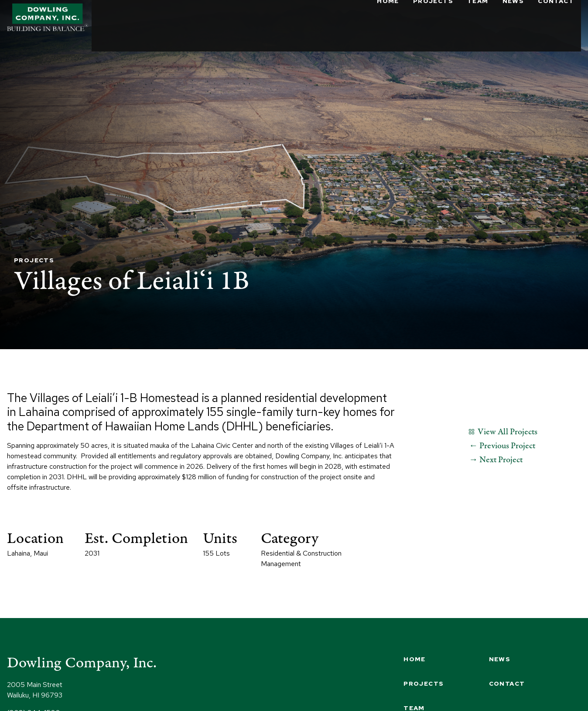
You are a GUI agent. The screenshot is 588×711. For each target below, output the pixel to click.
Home (388, 17)
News (513, 17)
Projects (433, 17)
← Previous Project (502, 446)
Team (478, 17)
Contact (556, 17)
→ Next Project (496, 460)
